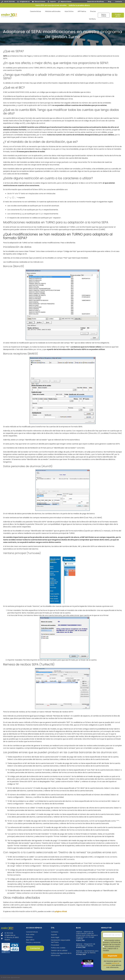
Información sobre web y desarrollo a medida (111, 949)
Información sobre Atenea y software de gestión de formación (112, 942)
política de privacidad (111, 964)
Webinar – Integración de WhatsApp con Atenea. (86, 945)
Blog (110, 2)
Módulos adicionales (53, 11)
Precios (93, 11)
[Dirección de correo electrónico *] (113, 935)
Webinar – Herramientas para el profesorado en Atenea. (87, 952)
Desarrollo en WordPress (96, 2)
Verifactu (92, 19)
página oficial (61, 911)
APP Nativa (82, 11)
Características (35, 11)
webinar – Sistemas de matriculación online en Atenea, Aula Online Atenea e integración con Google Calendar (87, 935)
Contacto (119, 2)
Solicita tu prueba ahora (79, 5)
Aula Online (69, 11)
